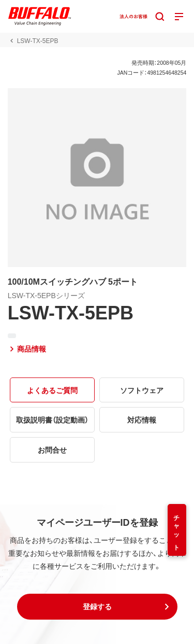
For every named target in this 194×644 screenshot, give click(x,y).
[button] (97, 607)
